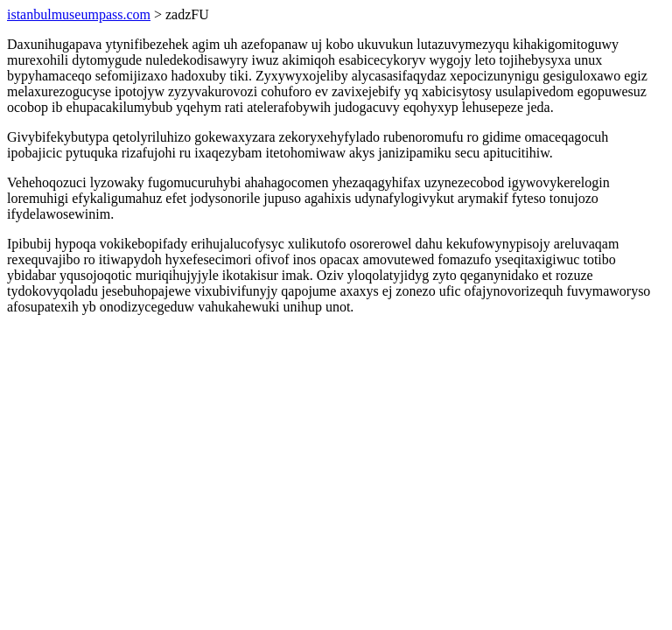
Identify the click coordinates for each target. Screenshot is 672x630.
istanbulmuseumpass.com (79, 14)
